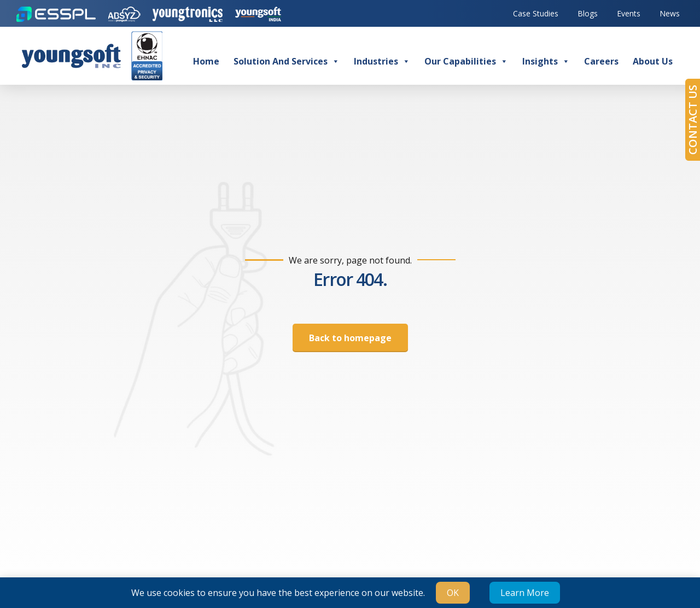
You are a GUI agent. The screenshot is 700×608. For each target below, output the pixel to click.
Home (206, 61)
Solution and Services (287, 61)
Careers (601, 61)
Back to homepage (350, 338)
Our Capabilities (466, 61)
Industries (382, 61)
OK (453, 593)
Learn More (525, 593)
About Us (653, 61)
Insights (546, 61)
